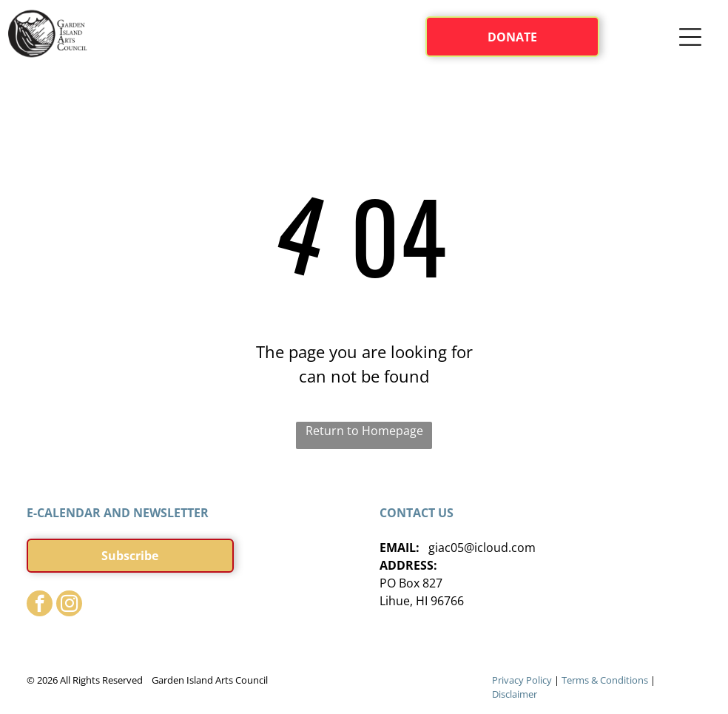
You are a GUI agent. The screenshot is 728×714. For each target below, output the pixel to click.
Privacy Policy (522, 680)
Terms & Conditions (605, 680)
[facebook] (40, 605)
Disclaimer (515, 694)
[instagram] (69, 605)
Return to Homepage (364, 431)
